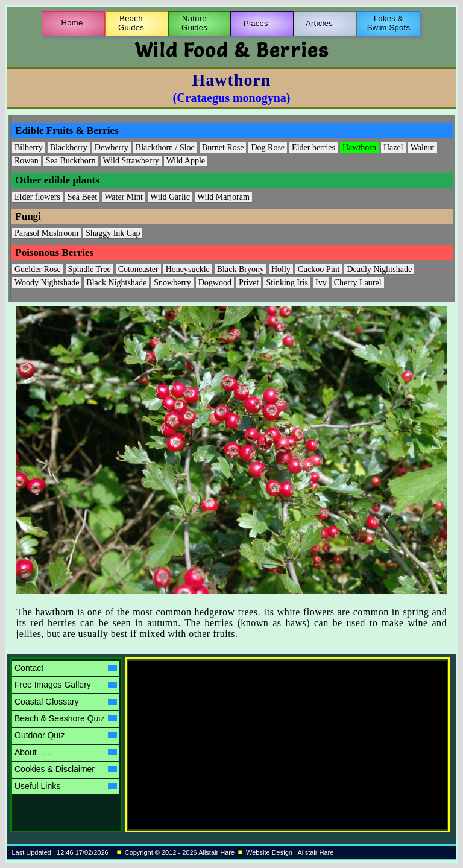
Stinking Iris (287, 283)
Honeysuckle (188, 269)
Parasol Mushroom (46, 233)
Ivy (321, 283)
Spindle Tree (90, 269)
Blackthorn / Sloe (165, 147)
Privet (249, 283)
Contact (66, 668)
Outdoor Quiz (66, 735)
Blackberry (69, 147)
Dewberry (112, 147)
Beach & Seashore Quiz (66, 718)
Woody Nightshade (47, 283)
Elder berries (313, 147)
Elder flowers (37, 197)
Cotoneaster (138, 269)
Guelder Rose (38, 269)
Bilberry (29, 147)
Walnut (423, 147)
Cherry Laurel (358, 283)
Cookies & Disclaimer (66, 769)
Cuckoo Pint (319, 269)
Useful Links (66, 786)
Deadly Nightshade (379, 269)
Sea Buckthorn (71, 161)
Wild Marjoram (223, 197)
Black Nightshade (116, 283)
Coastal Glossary (66, 702)
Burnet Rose (223, 147)
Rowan (27, 161)
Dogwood (215, 283)
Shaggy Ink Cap (113, 233)
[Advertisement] (234, 736)
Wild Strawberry (131, 161)
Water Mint (124, 197)
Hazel (393, 147)
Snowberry (172, 283)
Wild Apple (186, 161)
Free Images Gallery (66, 685)
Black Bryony (241, 269)
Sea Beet (82, 197)
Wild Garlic (170, 197)
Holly (281, 269)
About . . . (66, 752)
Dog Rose (268, 147)
